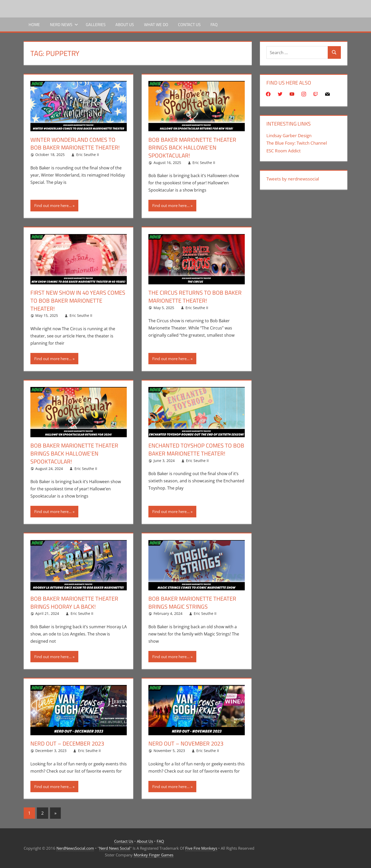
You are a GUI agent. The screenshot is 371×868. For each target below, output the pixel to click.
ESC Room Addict (284, 151)
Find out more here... (53, 205)
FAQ (214, 24)
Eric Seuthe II (88, 155)
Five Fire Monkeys (201, 848)
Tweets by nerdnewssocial (293, 179)
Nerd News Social (115, 848)
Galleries (96, 24)
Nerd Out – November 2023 (186, 743)
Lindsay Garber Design (289, 135)
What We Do (156, 24)
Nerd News (64, 24)
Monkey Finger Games (154, 855)
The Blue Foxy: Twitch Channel (297, 143)
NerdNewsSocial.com (75, 848)
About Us (125, 24)
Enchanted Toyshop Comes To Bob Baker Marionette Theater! (196, 449)
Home (34, 24)
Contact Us (189, 24)
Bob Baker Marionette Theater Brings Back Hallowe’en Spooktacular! (192, 148)
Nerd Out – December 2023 (67, 743)
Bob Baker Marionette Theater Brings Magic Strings (192, 603)
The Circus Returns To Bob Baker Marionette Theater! (195, 297)
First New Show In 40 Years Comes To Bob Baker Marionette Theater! (78, 301)
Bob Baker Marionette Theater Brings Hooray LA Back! (74, 603)
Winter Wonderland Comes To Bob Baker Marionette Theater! (75, 144)
